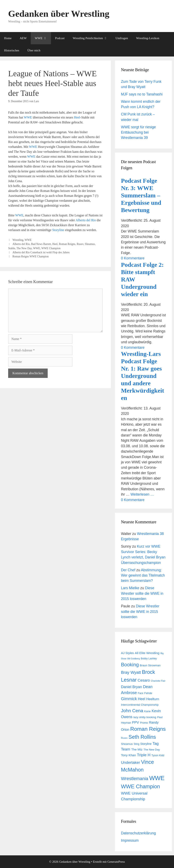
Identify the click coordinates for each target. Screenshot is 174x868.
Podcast (60, 38)
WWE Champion (51, 248)
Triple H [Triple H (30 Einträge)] (144, 755)
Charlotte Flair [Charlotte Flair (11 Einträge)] (158, 681)
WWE (43, 38)
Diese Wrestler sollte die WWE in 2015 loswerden (142, 593)
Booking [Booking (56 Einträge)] (130, 665)
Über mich (34, 50)
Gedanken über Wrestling (59, 14)
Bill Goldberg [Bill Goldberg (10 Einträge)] (134, 659)
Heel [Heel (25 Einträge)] (142, 699)
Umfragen (122, 38)
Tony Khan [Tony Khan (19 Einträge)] (128, 755)
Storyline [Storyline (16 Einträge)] (146, 744)
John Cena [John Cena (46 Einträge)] (132, 711)
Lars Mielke (130, 588)
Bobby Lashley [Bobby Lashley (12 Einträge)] (149, 659)
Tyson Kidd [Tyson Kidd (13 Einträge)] (158, 755)
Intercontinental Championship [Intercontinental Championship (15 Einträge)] (140, 705)
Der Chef (128, 570)
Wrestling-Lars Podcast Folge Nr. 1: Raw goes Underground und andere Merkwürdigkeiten (143, 376)
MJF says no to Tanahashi (142, 94)
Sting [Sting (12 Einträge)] (136, 744)
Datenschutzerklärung (138, 833)
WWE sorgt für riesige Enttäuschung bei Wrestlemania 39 (138, 132)
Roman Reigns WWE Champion (31, 256)
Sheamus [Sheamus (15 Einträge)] (127, 744)
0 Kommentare (133, 258)
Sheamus (90, 244)
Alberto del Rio (86, 220)
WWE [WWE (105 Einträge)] (157, 778)
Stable (12, 248)
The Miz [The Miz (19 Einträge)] (137, 749)
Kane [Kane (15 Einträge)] (148, 711)
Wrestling (18, 240)
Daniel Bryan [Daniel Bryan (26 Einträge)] (132, 687)
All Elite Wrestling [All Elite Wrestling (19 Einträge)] (147, 653)
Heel (77, 117)
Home (8, 38)
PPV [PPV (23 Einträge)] (135, 722)
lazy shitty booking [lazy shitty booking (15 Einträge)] (145, 717)
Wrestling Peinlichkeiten (92, 38)
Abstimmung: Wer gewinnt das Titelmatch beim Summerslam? (143, 575)
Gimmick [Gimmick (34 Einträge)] (129, 699)
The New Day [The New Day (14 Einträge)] (152, 750)
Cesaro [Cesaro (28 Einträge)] (144, 680)
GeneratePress (116, 862)
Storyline (58, 230)
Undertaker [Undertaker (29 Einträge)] (131, 762)
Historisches (12, 50)
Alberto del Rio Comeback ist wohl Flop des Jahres (41, 252)
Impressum (130, 840)
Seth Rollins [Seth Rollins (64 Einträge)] (142, 737)
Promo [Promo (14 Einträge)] (144, 723)
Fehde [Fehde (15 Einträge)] (148, 693)
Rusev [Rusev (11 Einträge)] (124, 738)
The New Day (24, 248)
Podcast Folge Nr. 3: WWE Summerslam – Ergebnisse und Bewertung (141, 195)
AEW (23, 38)
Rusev (80, 244)
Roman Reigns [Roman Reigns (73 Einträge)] (148, 729)
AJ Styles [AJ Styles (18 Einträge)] (127, 653)
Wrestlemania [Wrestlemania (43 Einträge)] (135, 779)
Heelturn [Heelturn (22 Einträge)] (153, 699)
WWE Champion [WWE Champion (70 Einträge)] (141, 786)
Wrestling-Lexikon (148, 38)
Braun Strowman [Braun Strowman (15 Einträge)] (150, 665)
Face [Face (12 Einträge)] (141, 693)
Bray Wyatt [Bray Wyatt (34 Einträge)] (131, 672)
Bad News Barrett (41, 244)
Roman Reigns (67, 244)
